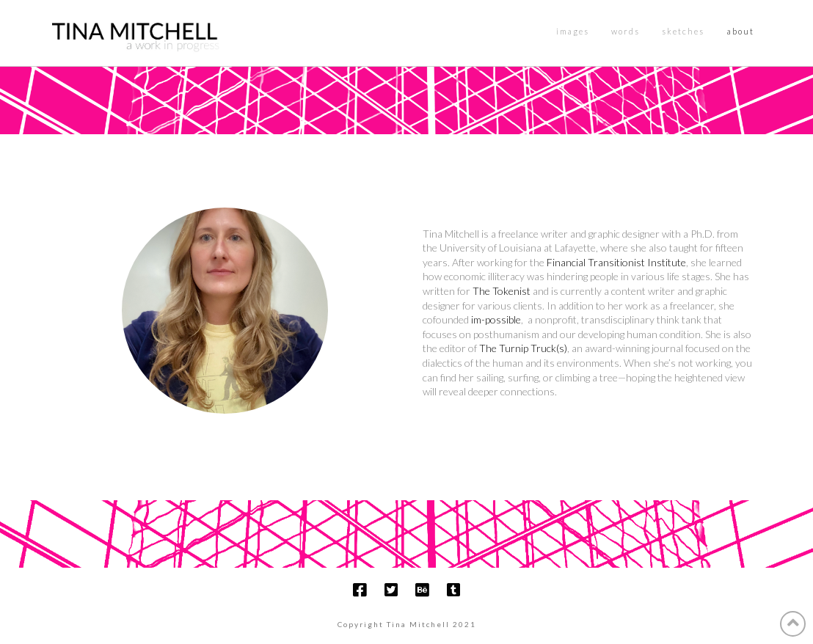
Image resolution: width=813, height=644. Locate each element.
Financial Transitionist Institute (616, 262)
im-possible (496, 319)
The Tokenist (502, 291)
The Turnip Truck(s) (523, 348)
